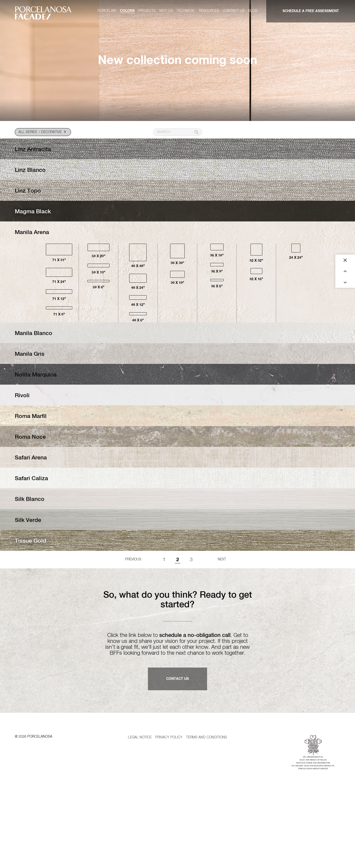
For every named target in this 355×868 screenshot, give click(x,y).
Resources (209, 11)
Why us (166, 11)
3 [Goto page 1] (191, 621)
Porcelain (107, 11)
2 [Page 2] (178, 621)
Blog (253, 11)
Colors (127, 11)
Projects (147, 11)
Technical (186, 11)
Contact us (234, 11)
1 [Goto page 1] (164, 621)
